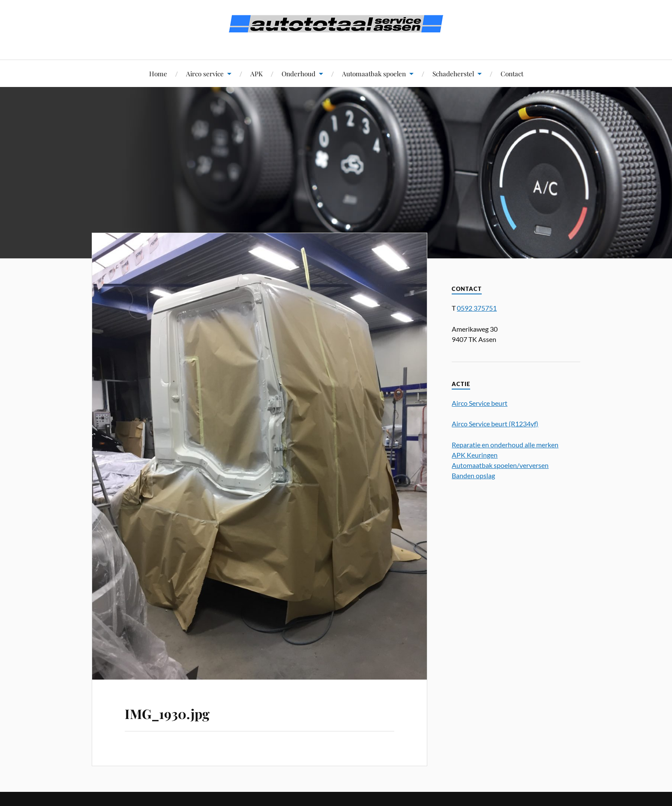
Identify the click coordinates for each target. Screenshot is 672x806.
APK (256, 73)
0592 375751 (477, 308)
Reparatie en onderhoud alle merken (505, 445)
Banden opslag (473, 475)
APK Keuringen (475, 455)
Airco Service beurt (480, 403)
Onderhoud (298, 73)
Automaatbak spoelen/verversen (500, 465)
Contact (512, 73)
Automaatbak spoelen (374, 73)
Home (158, 73)
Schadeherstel (453, 73)
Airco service (205, 73)
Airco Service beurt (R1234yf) (495, 424)
